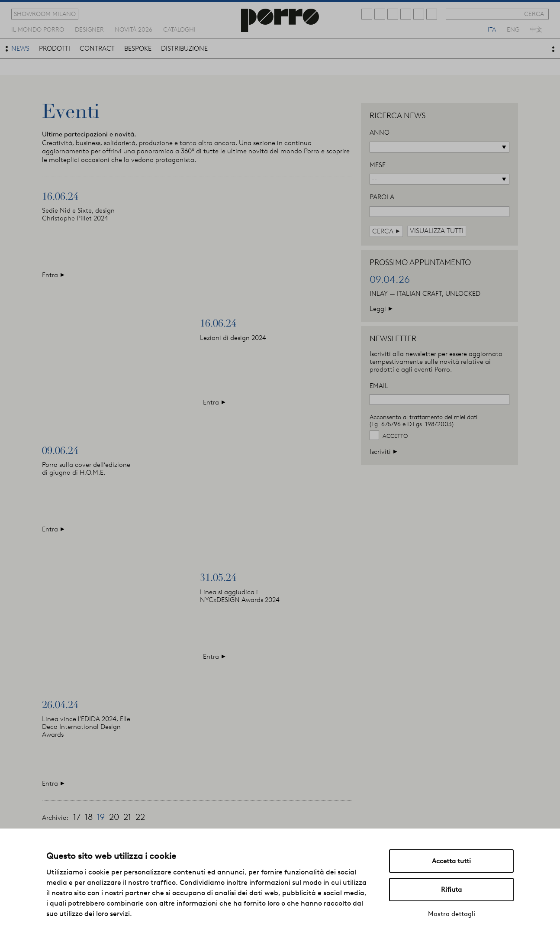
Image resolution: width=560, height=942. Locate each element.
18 (89, 817)
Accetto (395, 436)
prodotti (55, 49)
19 (101, 817)
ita (492, 29)
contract (97, 49)
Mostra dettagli (452, 914)
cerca (534, 14)
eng (513, 29)
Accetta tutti (451, 861)
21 (127, 817)
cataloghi (179, 29)
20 (114, 817)
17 (77, 817)
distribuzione (184, 49)
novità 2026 (134, 29)
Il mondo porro (38, 29)
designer (89, 29)
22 (140, 817)
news (20, 49)
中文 (536, 29)
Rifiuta (451, 890)
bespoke (138, 49)
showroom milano (45, 14)
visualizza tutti (437, 231)
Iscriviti (384, 452)
